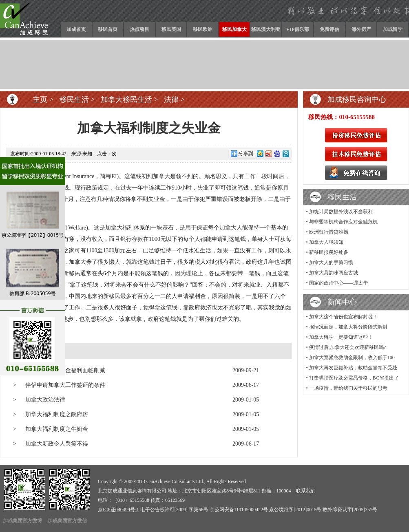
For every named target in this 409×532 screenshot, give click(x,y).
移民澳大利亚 (266, 29)
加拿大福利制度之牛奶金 (57, 429)
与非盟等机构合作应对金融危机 (343, 222)
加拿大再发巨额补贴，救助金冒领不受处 (353, 368)
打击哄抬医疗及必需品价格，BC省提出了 (354, 378)
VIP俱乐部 (298, 29)
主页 (40, 99)
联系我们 (306, 491)
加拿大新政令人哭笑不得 (57, 444)
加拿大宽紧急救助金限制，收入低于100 (352, 358)
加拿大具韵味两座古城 (334, 273)
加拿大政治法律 (45, 400)
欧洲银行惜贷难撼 (329, 232)
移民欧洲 (203, 29)
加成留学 (393, 29)
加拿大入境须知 (326, 242)
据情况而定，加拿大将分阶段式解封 (348, 327)
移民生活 (74, 99)
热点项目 (139, 29)
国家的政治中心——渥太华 (338, 283)
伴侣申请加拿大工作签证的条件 (65, 385)
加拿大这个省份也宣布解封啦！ (343, 317)
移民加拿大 (234, 29)
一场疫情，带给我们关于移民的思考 (348, 388)
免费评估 (329, 29)
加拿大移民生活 (126, 99)
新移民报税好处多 (329, 252)
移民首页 (108, 29)
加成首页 (76, 29)
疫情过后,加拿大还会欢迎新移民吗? (347, 347)
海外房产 (361, 29)
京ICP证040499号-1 (118, 510)
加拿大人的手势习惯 (331, 263)
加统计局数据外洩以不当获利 (341, 212)
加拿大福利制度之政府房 (57, 414)
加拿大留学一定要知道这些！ (341, 337)
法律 (171, 99)
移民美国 (171, 29)
